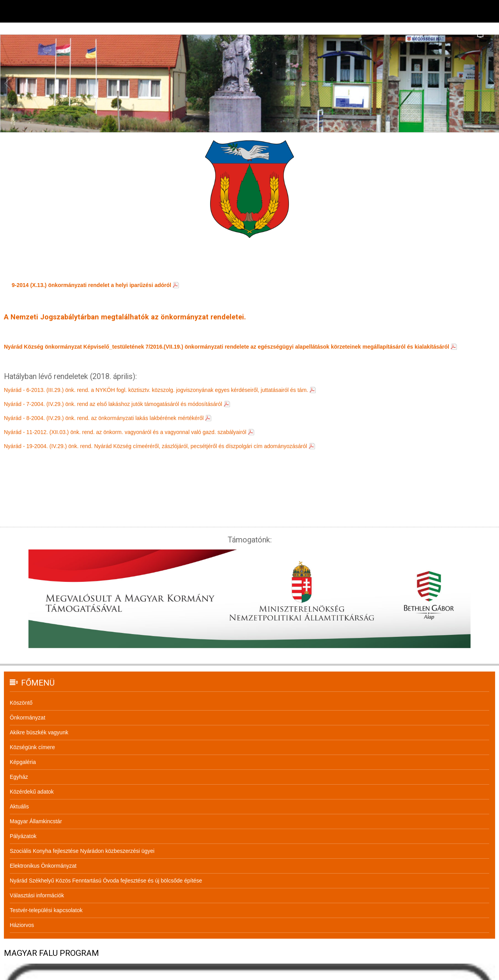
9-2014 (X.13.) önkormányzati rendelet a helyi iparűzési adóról (91, 285)
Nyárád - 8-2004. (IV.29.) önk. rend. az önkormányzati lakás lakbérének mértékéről (104, 418)
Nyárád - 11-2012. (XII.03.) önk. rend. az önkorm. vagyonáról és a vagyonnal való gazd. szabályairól (125, 432)
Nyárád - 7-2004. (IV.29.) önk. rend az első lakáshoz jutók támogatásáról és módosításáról (113, 404)
